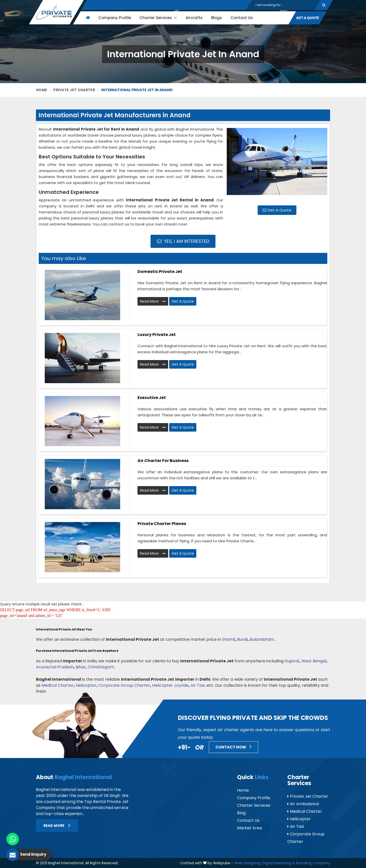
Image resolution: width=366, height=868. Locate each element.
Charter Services (158, 18)
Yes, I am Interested (183, 241)
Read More (153, 301)
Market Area (249, 828)
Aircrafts (194, 18)
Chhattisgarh (101, 667)
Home (41, 90)
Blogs (217, 18)
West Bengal (314, 661)
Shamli (228, 639)
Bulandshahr (262, 639)
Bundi (242, 639)
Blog (241, 813)
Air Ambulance (303, 804)
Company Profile (115, 18)
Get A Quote (308, 18)
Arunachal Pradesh (55, 667)
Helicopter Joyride (170, 685)
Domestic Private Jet (160, 272)
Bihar (81, 667)
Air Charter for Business (163, 461)
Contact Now (234, 746)
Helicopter (86, 685)
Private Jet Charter (74, 90)
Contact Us (242, 18)
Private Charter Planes (162, 524)
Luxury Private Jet (157, 335)
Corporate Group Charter (124, 685)
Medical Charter (58, 685)
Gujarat (292, 661)
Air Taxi (198, 685)
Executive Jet (152, 398)
